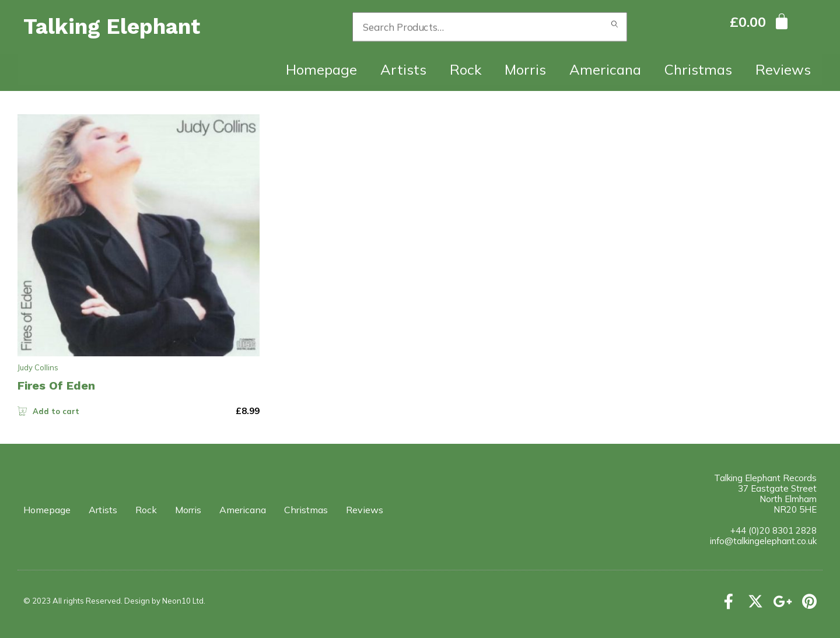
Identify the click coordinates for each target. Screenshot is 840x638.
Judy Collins (38, 367)
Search (615, 27)
